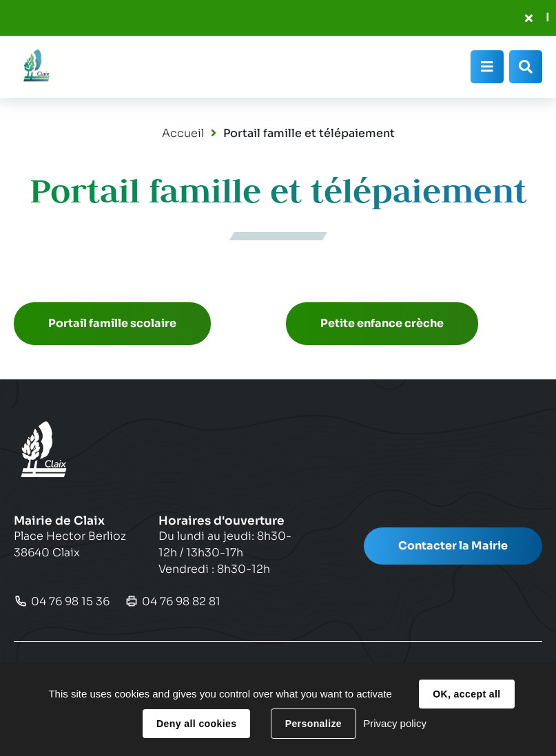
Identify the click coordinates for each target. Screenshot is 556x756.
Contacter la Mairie (453, 546)
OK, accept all (466, 694)
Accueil (183, 133)
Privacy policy (395, 723)
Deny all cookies (196, 724)
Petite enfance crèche (382, 323)
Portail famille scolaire (112, 323)
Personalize (313, 724)
